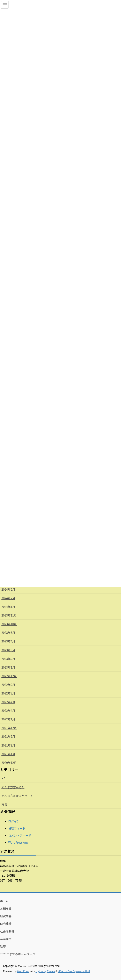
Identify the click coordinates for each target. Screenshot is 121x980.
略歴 (3, 946)
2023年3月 (8, 650)
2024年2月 (8, 598)
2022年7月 (8, 702)
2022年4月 (8, 711)
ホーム (4, 901)
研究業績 (6, 924)
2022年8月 (8, 693)
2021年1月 (8, 754)
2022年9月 (8, 685)
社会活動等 (7, 931)
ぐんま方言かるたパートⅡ (19, 796)
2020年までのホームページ (17, 954)
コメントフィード (20, 835)
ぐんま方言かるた (13, 787)
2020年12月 (9, 763)
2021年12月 (9, 728)
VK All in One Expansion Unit (74, 971)
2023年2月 (8, 659)
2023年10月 (9, 624)
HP (3, 778)
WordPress (23, 971)
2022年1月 (8, 719)
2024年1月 (8, 607)
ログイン (14, 821)
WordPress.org (18, 842)
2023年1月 (8, 667)
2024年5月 (8, 589)
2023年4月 (8, 641)
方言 (4, 804)
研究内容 (6, 916)
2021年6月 (8, 736)
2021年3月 (8, 745)
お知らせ (6, 908)
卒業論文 (6, 939)
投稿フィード (17, 828)
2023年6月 (8, 633)
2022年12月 (9, 676)
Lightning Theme (45, 971)
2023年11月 (9, 615)
